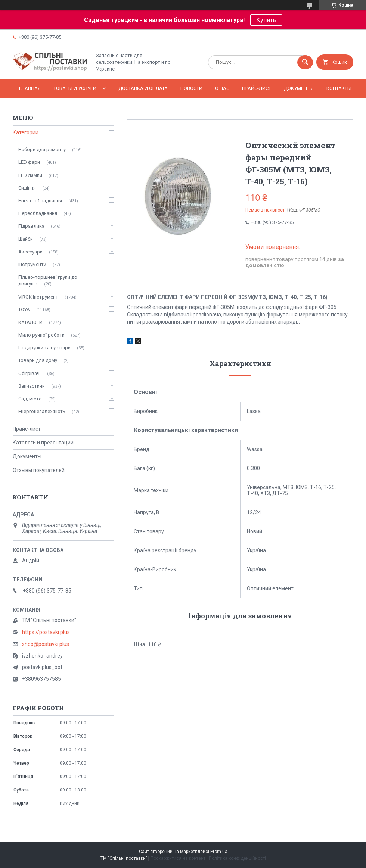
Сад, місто (30, 399)
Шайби (26, 239)
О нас (222, 88)
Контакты (339, 88)
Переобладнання (38, 213)
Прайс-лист (257, 88)
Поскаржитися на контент (178, 858)
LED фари (29, 162)
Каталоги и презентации (43, 443)
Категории (26, 132)
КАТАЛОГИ (30, 322)
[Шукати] (305, 62)
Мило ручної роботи (41, 335)
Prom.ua (219, 852)
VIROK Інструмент (38, 297)
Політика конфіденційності (237, 858)
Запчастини (32, 386)
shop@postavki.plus (46, 644)
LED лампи (30, 175)
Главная (30, 88)
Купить (266, 20)
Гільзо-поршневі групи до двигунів (48, 280)
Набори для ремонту (42, 149)
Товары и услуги (75, 88)
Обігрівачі (30, 373)
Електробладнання (40, 201)
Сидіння (27, 188)
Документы (299, 88)
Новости (191, 88)
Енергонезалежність (42, 411)
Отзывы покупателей (39, 470)
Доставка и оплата (143, 88)
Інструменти (32, 264)
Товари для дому (38, 360)
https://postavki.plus (46, 632)
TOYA (24, 310)
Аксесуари (30, 252)
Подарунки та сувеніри (44, 348)
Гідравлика (31, 226)
